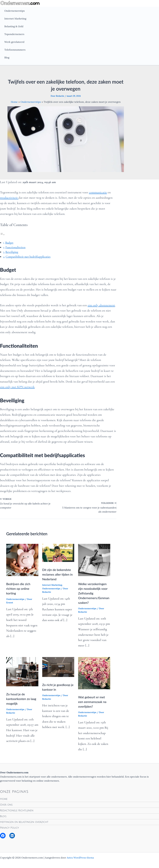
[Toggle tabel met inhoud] (2, 234)
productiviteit (9, 198)
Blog (7, 57)
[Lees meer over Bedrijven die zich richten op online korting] (22, 560)
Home (4, 799)
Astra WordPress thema (80, 858)
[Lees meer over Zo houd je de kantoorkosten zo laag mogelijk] (22, 671)
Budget (9, 243)
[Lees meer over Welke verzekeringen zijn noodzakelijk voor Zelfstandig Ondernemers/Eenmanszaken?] (94, 560)
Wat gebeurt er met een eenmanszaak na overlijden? (92, 702)
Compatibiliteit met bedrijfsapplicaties (28, 257)
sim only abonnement (101, 305)
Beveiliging (12, 252)
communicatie (98, 192)
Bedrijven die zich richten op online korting (18, 589)
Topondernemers (14, 34)
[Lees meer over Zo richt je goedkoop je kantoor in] (58, 667)
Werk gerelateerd (14, 42)
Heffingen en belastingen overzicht (24, 822)
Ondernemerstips (15, 11)
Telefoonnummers (15, 50)
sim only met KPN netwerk (17, 387)
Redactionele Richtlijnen (17, 811)
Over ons (6, 805)
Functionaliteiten (15, 247)
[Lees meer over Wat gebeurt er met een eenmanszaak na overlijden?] (94, 673)
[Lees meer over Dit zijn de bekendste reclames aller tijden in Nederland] (58, 553)
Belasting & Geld (14, 26)
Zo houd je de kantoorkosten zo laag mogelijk (21, 699)
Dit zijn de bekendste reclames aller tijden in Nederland (57, 574)
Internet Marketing (15, 19)
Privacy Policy (9, 828)
